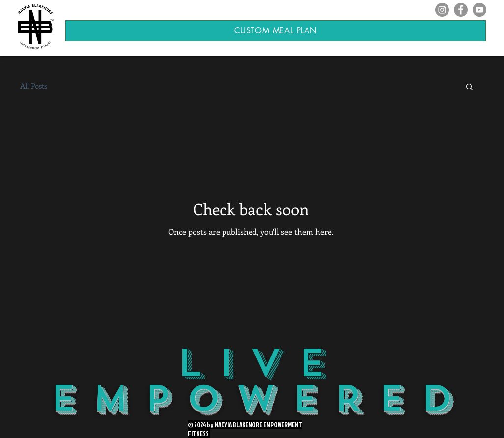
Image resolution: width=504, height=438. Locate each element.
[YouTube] (479, 10)
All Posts (34, 86)
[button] (469, 88)
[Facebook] (461, 10)
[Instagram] (442, 10)
